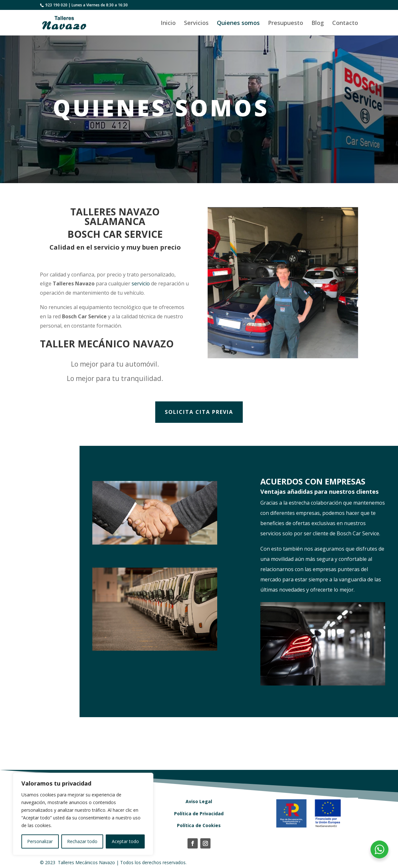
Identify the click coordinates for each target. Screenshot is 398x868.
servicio (139, 284)
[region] (83, 814)
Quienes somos (238, 23)
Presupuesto (286, 23)
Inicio (168, 23)
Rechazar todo (82, 841)
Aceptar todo (125, 841)
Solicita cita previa (199, 412)
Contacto (345, 23)
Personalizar (40, 841)
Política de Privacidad (199, 814)
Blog (318, 23)
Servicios (196, 23)
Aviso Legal (199, 801)
